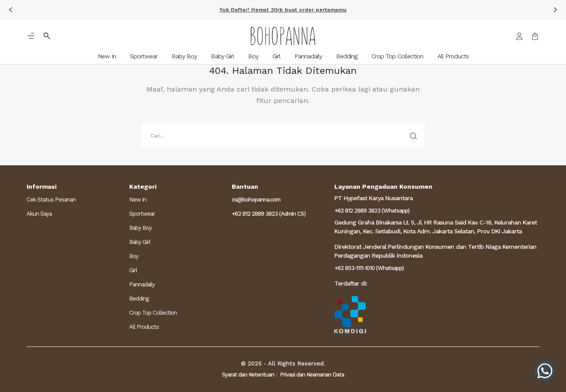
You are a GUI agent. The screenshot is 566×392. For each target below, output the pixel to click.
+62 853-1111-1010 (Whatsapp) (369, 268)
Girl (133, 270)
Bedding (139, 299)
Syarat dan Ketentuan (248, 375)
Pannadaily (142, 284)
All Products (144, 327)
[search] (283, 136)
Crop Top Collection (153, 313)
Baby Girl (140, 242)
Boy (134, 256)
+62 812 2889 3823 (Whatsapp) (372, 211)
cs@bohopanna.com (256, 200)
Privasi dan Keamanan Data (312, 375)
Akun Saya (39, 214)
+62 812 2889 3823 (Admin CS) (269, 214)
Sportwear (142, 214)
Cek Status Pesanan (51, 200)
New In (138, 200)
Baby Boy (140, 228)
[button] (11, 10)
